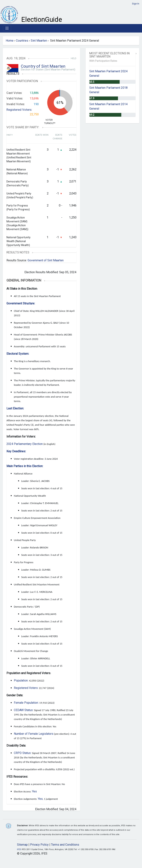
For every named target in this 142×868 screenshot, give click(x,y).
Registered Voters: (19, 110)
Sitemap (22, 845)
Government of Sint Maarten (46, 260)
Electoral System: (18, 354)
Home (10, 41)
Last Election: (15, 408)
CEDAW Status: (24, 710)
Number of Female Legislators (34, 734)
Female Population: (26, 703)
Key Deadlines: (16, 451)
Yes (34, 791)
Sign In (136, 4)
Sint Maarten (39, 41)
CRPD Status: (23, 753)
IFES (19, 849)
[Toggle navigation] (7, 28)
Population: (21, 680)
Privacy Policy (39, 845)
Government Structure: (21, 303)
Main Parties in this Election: (25, 466)
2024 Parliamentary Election (25, 444)
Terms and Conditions (65, 845)
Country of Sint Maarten (43, 66)
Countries (22, 41)
